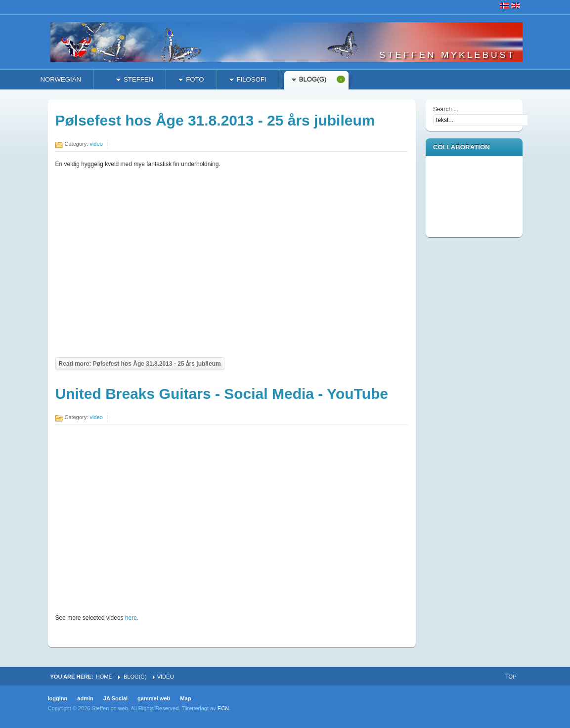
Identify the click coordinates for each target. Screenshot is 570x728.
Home (104, 677)
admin (85, 698)
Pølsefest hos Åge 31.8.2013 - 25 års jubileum (215, 120)
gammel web (154, 698)
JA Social (115, 698)
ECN (223, 708)
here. (132, 618)
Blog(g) (135, 677)
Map (185, 698)
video (96, 144)
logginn (58, 698)
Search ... (446, 109)
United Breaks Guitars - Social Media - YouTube (222, 394)
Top (511, 677)
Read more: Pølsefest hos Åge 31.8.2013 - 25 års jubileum (140, 364)
